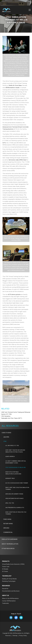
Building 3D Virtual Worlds (9, 579)
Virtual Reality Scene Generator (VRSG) (13, 564)
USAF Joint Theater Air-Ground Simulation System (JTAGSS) (15, 451)
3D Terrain (5, 572)
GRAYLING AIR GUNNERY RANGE (14, 494)
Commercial (8, 532)
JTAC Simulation (6, 416)
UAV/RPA (6, 437)
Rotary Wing (8, 524)
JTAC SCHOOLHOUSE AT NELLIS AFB (15, 468)
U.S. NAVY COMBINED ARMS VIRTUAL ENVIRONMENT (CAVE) (16, 462)
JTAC (5, 441)
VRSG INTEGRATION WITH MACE (14, 499)
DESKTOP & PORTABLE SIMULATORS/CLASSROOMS (13, 473)
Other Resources (8, 549)
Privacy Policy (23, 636)
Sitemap (15, 636)
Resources (12, 426)
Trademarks (5, 603)
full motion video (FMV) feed (17, 160)
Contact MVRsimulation (9, 601)
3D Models (5, 569)
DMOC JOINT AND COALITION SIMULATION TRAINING (17, 489)
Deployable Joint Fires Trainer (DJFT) (12, 418)
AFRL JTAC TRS (10, 503)
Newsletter (5, 589)
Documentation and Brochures (11, 591)
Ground (6, 528)
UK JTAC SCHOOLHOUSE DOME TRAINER (17, 483)
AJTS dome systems (14, 295)
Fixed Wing (7, 519)
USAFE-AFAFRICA (10, 457)
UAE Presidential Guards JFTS (15, 508)
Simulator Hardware (10, 539)
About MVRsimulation (10, 544)
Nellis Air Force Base (15, 86)
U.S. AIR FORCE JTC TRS (12, 446)
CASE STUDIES (6, 433)
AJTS (4, 143)
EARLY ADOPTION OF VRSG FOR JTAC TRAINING (16, 513)
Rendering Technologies (9, 581)
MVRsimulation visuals (12, 88)
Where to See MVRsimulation (10, 599)
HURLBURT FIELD (10, 478)
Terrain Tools (6, 567)
